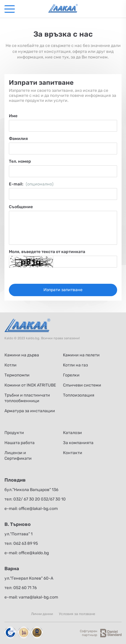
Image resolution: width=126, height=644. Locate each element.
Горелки (71, 375)
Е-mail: (31, 184)
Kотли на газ (75, 365)
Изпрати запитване (63, 290)
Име (13, 116)
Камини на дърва (22, 355)
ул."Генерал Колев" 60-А (29, 578)
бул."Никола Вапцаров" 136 (31, 490)
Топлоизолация (79, 395)
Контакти (73, 453)
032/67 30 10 (53, 499)
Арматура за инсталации (30, 411)
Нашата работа (20, 443)
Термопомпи (17, 375)
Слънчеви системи (82, 385)
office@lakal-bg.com (38, 509)
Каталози (72, 433)
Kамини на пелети (81, 355)
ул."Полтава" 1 (18, 534)
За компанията (78, 443)
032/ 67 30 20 (27, 499)
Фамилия (18, 139)
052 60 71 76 (25, 588)
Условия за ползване (77, 614)
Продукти (14, 433)
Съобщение (21, 207)
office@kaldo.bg (34, 553)
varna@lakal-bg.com (38, 597)
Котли (10, 365)
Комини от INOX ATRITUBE (30, 385)
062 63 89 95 (26, 543)
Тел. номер (20, 161)
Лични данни (42, 614)
